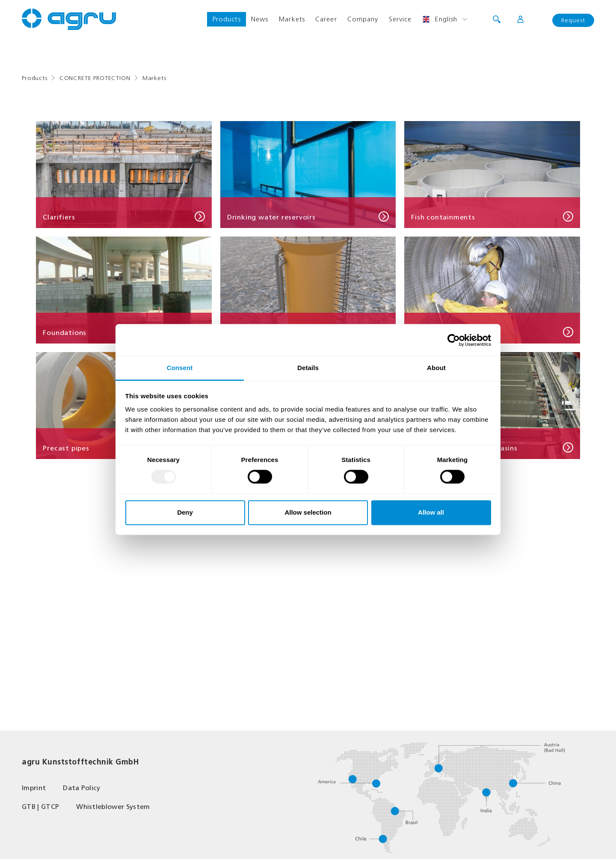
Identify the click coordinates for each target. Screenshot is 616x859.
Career (326, 19)
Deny (185, 512)
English (440, 19)
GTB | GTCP (40, 807)
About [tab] (436, 368)
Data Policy (82, 788)
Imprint (34, 788)
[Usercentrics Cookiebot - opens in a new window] (454, 340)
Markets (292, 19)
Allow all (431, 512)
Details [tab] (308, 368)
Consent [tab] (180, 368)
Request (573, 20)
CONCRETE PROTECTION (95, 78)
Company (363, 19)
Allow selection (308, 512)
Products (227, 19)
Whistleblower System (113, 807)
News (260, 19)
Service (400, 19)
